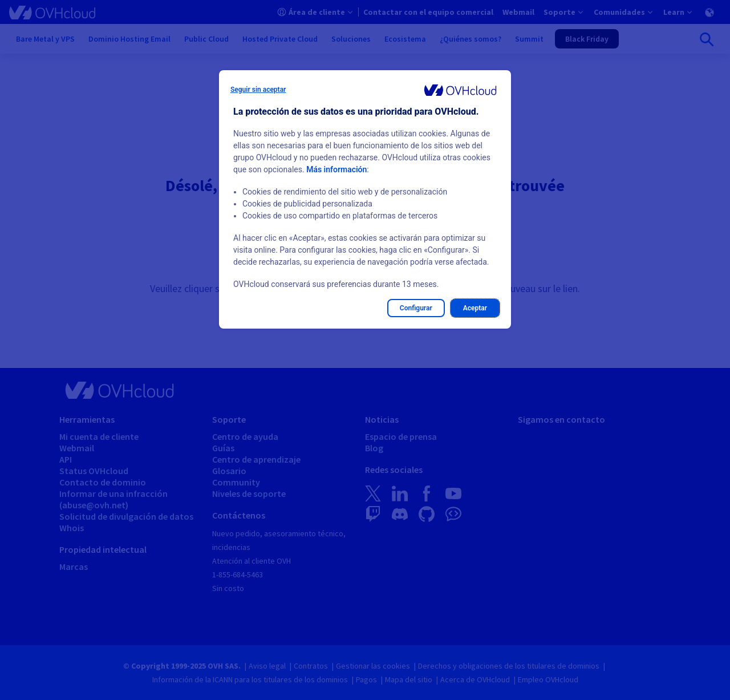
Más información (336, 169)
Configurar (416, 308)
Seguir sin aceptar (258, 90)
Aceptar (475, 308)
